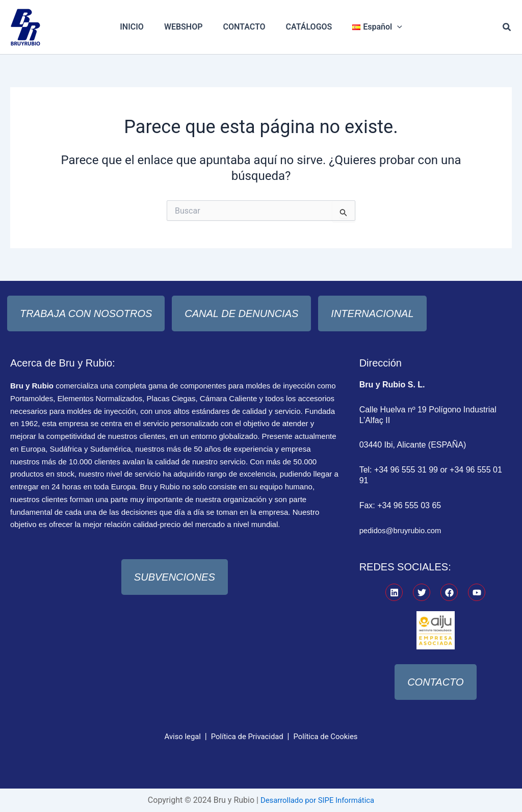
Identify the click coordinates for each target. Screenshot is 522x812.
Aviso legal (177, 736)
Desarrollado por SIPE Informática (317, 800)
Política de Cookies (330, 736)
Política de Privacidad (246, 736)
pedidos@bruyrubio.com (404, 530)
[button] (507, 27)
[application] (389, 27)
